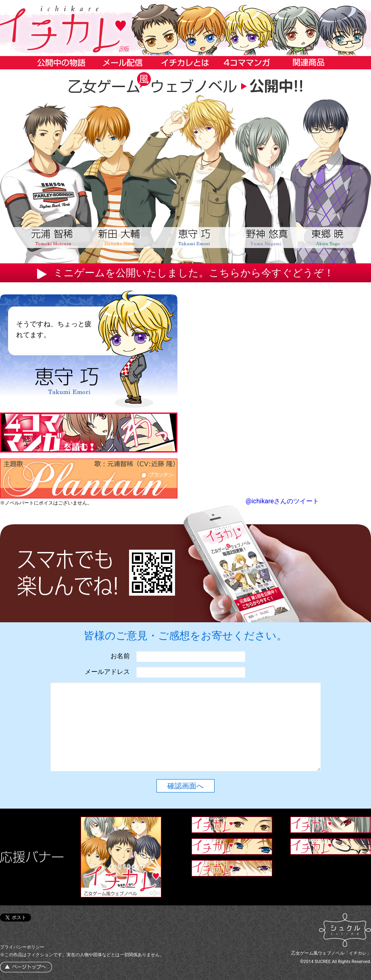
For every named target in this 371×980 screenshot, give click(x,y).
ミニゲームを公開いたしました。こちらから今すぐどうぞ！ (194, 273)
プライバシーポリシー (22, 947)
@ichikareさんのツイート (282, 501)
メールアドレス (107, 672)
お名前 (120, 656)
